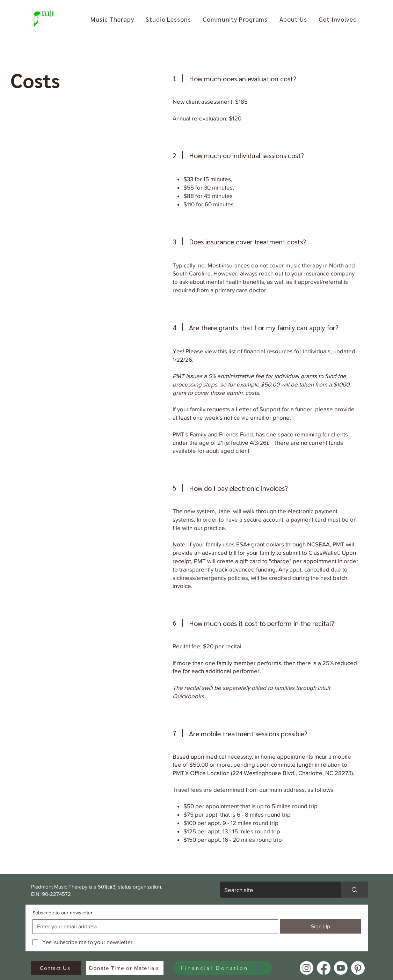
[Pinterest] (358, 968)
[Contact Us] (56, 968)
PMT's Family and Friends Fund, (213, 434)
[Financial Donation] (223, 968)
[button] (112, 19)
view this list (220, 351)
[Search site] (276, 890)
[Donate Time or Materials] (125, 968)
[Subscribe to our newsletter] (153, 927)
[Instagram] (307, 968)
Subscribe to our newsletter (63, 913)
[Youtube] (341, 968)
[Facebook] (324, 968)
